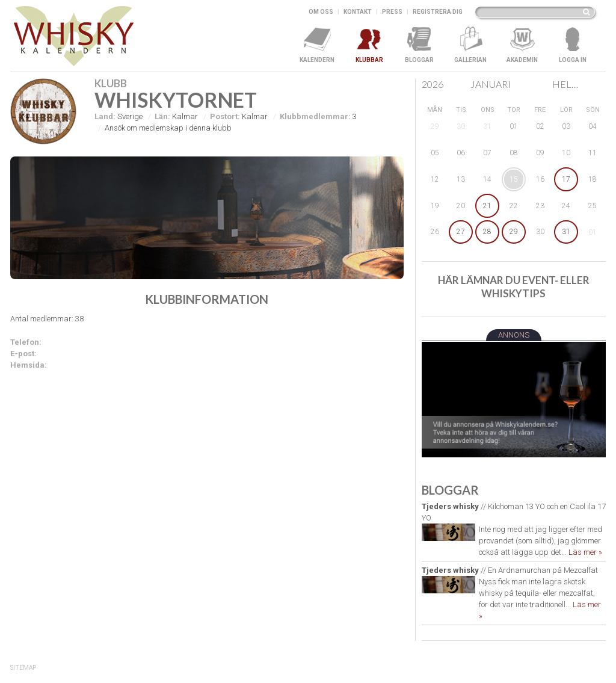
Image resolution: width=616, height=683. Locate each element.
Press (392, 12)
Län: (162, 116)
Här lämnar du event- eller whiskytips (514, 287)
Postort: (225, 116)
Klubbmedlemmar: (315, 116)
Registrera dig (438, 12)
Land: (105, 116)
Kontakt (358, 12)
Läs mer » (585, 552)
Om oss (321, 12)
